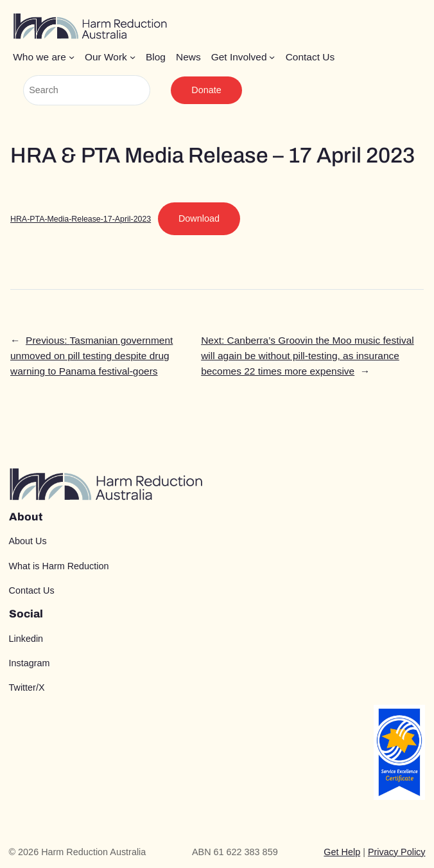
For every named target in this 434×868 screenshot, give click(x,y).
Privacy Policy (397, 852)
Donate (206, 90)
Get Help (342, 852)
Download (199, 218)
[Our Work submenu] (133, 57)
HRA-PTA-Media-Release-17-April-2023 (81, 219)
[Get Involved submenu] (272, 57)
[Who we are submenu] (72, 57)
